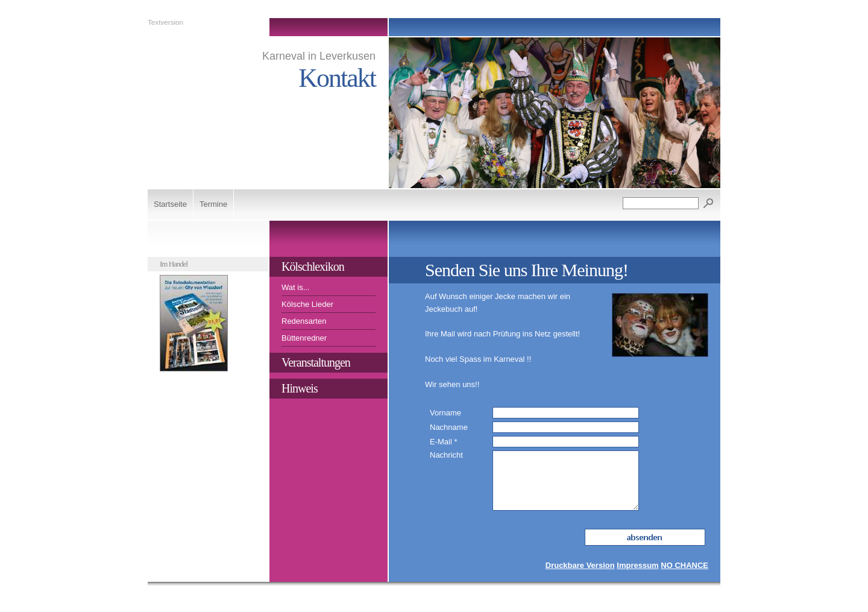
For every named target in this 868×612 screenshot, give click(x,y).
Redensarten (304, 321)
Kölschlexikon (313, 267)
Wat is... (295, 287)
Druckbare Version (580, 565)
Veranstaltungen (316, 362)
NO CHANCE (684, 565)
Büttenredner (304, 338)
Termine (213, 204)
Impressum (637, 565)
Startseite (170, 204)
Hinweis (300, 388)
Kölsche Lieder (307, 304)
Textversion (165, 22)
